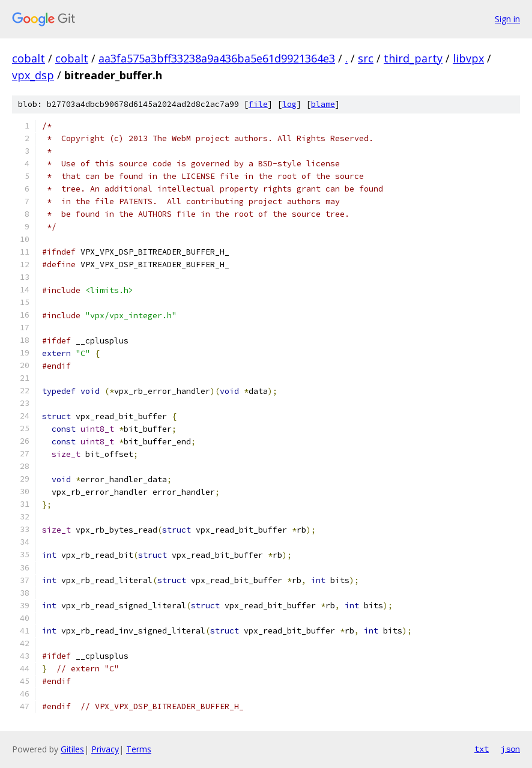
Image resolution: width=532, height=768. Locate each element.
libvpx (468, 58)
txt (482, 749)
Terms (139, 749)
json (510, 749)
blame (323, 104)
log (289, 104)
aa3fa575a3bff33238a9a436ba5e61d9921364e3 (217, 58)
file (258, 104)
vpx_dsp (33, 75)
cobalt (29, 58)
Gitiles (72, 749)
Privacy (105, 749)
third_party (413, 58)
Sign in (507, 19)
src (366, 58)
